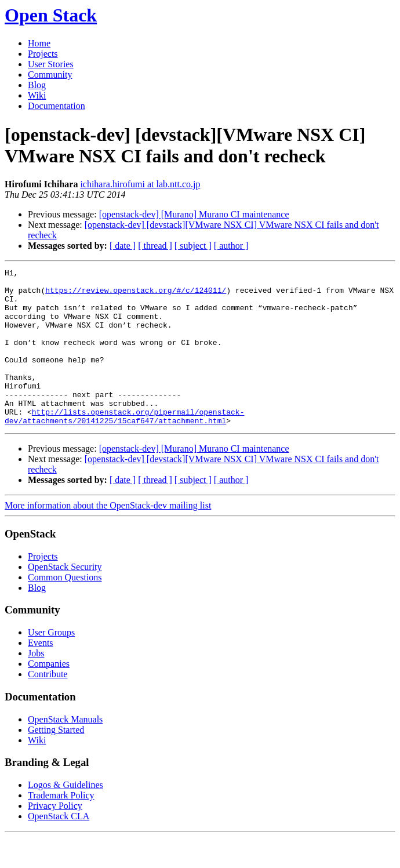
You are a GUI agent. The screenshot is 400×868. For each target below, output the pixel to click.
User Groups (51, 664)
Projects (43, 54)
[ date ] (123, 246)
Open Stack (51, 15)
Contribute (48, 705)
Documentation (57, 106)
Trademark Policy (61, 827)
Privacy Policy (55, 837)
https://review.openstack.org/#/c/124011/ (136, 295)
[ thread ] (155, 246)
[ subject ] (193, 246)
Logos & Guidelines (66, 816)
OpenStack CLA (59, 847)
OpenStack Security (65, 598)
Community (50, 75)
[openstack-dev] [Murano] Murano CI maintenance (194, 214)
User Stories (51, 64)
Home (39, 43)
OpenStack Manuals (65, 751)
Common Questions (65, 609)
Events (41, 674)
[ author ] (231, 246)
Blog (37, 85)
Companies (49, 695)
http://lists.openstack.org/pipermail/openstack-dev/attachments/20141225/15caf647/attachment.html (124, 446)
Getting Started (56, 761)
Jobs (36, 684)
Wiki (37, 95)
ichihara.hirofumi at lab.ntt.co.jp (140, 184)
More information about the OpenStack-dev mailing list (108, 537)
